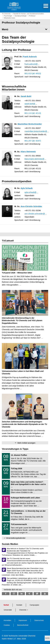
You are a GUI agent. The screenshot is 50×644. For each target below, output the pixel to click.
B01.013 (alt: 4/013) (33, 73)
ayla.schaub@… (31, 192)
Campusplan (34, 605)
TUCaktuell (8, 241)
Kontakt (19, 605)
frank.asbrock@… (32, 64)
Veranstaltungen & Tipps (15, 449)
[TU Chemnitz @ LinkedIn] (22, 594)
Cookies (7, 625)
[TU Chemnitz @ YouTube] (45, 594)
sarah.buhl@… (31, 104)
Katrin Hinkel (7, 639)
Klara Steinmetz (28, 152)
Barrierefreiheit (23, 625)
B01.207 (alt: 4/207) (33, 141)
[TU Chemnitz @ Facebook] (6, 594)
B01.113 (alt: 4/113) (33, 113)
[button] (43, 6)
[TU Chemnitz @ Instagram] (14, 594)
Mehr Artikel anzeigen (26, 443)
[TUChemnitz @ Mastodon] (37, 594)
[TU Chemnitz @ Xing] (29, 594)
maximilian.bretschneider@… (37, 131)
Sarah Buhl (26, 96)
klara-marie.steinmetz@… (35, 159)
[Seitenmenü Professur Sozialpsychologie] (25, 29)
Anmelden (7, 620)
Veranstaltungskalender (16, 538)
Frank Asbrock (30, 57)
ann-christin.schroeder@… (36, 214)
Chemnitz (23, 610)
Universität (8, 610)
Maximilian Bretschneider (30, 124)
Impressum (23, 620)
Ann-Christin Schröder (31, 206)
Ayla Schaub (27, 188)
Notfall (6, 605)
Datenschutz (39, 620)
